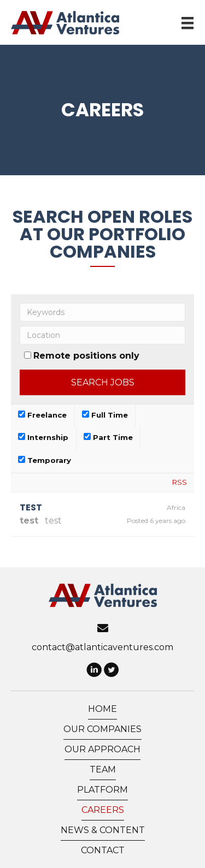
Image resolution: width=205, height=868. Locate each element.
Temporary (45, 460)
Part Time (108, 437)
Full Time (105, 415)
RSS (180, 482)
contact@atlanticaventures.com (102, 647)
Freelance (42, 415)
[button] (94, 671)
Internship (43, 437)
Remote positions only (86, 356)
